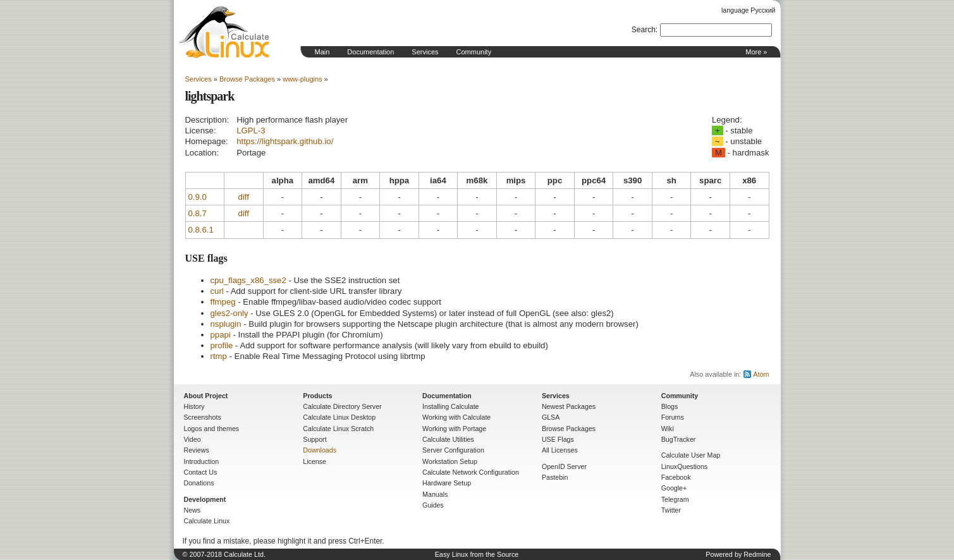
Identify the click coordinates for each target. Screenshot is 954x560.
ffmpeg (223, 302)
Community (474, 52)
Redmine (757, 554)
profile (222, 345)
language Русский (748, 10)
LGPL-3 (251, 131)
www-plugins (302, 79)
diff (244, 197)
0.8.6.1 (201, 230)
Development (205, 499)
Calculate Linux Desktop (339, 417)
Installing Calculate (450, 406)
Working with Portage (454, 429)
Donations (199, 483)
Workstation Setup (450, 461)
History (194, 406)
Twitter (671, 510)
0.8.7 (198, 213)
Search (644, 30)
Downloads (320, 450)
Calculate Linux (207, 521)
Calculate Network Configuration (471, 472)
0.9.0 (198, 197)
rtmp (219, 356)
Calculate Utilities (448, 439)
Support (315, 439)
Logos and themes (212, 429)
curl (217, 291)
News (193, 510)
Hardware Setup (447, 483)
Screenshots (203, 417)
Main (322, 52)
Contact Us (201, 472)
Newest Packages (569, 406)
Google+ (674, 488)
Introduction (202, 461)
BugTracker (679, 439)
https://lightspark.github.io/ (285, 141)
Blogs (670, 406)
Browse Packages (247, 79)
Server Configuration (453, 450)
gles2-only (229, 313)
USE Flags (558, 439)
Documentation (370, 52)
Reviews (197, 450)
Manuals (435, 494)
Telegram (675, 499)
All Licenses (560, 450)
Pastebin (555, 477)
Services (425, 52)
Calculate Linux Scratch (338, 429)
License (315, 461)
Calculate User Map (691, 455)
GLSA (551, 417)
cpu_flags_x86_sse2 (248, 280)
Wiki (668, 429)
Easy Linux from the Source (477, 554)
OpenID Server (564, 466)
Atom (761, 374)
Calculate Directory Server (342, 406)
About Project (206, 396)
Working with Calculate (456, 417)
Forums (673, 417)
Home (224, 32)
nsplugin (226, 324)
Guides (433, 505)
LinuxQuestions (684, 466)
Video (193, 439)
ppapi (221, 335)
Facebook (676, 477)
